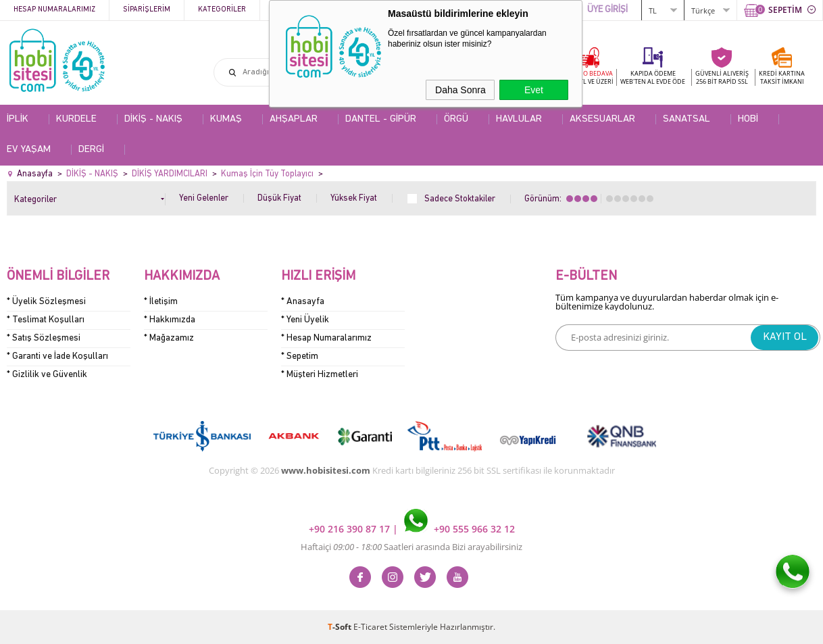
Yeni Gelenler (204, 198)
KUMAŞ (226, 119)
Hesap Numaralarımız (54, 10)
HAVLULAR (519, 119)
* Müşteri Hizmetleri (320, 375)
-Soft (341, 627)
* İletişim (161, 302)
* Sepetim (300, 356)
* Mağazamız (169, 338)
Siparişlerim (147, 10)
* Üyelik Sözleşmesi (46, 302)
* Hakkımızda (170, 320)
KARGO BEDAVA (589, 77)
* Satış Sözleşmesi (44, 338)
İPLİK (18, 119)
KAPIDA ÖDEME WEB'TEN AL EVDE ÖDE (653, 77)
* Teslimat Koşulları (46, 320)
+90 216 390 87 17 (351, 529)
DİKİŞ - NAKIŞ (153, 119)
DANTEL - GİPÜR (381, 119)
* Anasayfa (303, 302)
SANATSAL (687, 119)
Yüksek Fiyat (354, 198)
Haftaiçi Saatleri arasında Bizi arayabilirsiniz (411, 547)
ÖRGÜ (456, 119)
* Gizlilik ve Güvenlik (47, 375)
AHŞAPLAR (294, 119)
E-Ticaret (370, 627)
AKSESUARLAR (602, 119)
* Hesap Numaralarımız (326, 338)
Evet (534, 90)
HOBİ (748, 119)
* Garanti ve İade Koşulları (57, 356)
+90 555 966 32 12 (459, 529)
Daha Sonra (460, 90)
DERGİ (91, 150)
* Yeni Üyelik (305, 320)
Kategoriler (222, 10)
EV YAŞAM (29, 150)
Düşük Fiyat (279, 198)
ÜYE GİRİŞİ (607, 10)
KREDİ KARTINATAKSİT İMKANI (782, 77)
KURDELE (76, 119)
